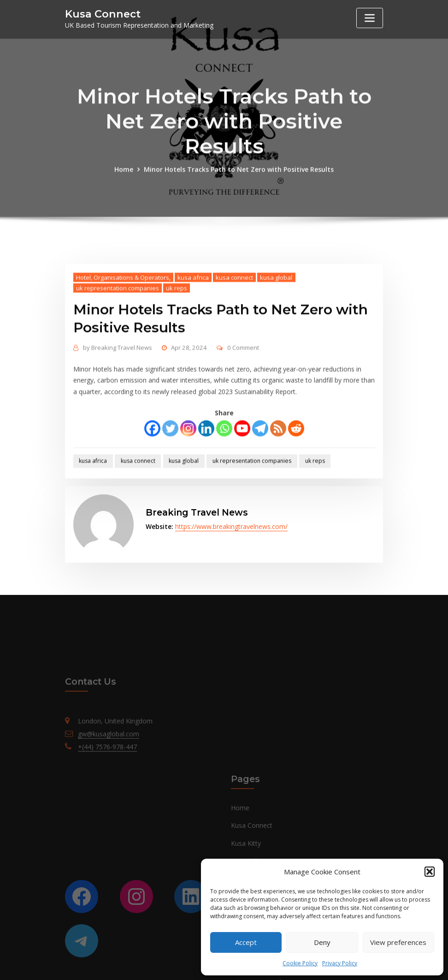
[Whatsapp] (224, 459)
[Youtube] (242, 459)
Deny (322, 942)
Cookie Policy (300, 963)
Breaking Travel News (118, 378)
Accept (246, 942)
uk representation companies (118, 318)
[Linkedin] (206, 459)
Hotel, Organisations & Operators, (123, 308)
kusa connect (234, 308)
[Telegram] (260, 459)
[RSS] (278, 459)
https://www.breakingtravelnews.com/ (231, 526)
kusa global (276, 308)
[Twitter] (170, 459)
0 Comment (243, 378)
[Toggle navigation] (370, 18)
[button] (430, 872)
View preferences (398, 942)
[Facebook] (152, 459)
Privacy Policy (340, 963)
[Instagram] (188, 459)
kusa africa (193, 308)
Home (124, 182)
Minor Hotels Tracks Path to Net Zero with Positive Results (239, 182)
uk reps (177, 318)
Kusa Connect (103, 14)
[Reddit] (296, 459)
